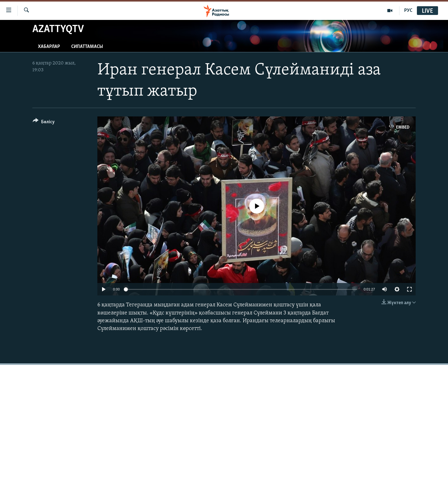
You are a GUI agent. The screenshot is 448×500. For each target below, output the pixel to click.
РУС (408, 11)
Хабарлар (49, 47)
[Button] (44, 123)
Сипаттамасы (87, 47)
